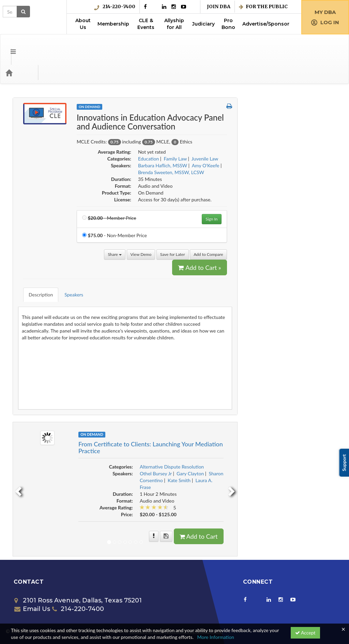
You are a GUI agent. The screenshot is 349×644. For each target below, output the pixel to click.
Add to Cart (299, 499)
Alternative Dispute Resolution (50, 94)
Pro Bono (228, 24)
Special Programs (36, 450)
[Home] (19, 45)
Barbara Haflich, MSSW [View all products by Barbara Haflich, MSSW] (263, 138)
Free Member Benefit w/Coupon (52, 297)
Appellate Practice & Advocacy (50, 108)
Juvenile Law (32, 366)
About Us (83, 24)
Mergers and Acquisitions (44, 380)
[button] (330, 79)
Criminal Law (32, 164)
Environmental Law (38, 269)
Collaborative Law (37, 136)
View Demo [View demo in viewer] (242, 227)
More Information (216, 637)
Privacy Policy (147, 594)
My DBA (325, 12)
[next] (333, 452)
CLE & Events (146, 24)
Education (28, 206)
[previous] (118, 452)
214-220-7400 (115, 7)
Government (31, 311)
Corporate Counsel (38, 150)
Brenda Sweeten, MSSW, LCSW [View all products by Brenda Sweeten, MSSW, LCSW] (272, 145)
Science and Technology (43, 422)
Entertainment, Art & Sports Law (52, 255)
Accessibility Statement (194, 594)
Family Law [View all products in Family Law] (276, 131)
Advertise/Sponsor (266, 24)
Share (216, 227)
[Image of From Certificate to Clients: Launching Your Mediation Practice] (148, 400)
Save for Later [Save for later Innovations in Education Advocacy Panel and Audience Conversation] (273, 227)
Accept (305, 633)
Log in (325, 22)
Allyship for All (174, 24)
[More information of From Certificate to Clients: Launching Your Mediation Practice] (255, 499)
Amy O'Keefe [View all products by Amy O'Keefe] (306, 138)
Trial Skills (28, 464)
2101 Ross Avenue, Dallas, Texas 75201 (78, 563)
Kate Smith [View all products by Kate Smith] (280, 443)
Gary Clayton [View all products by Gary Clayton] (291, 436)
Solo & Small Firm (36, 436)
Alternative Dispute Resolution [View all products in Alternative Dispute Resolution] (272, 429)
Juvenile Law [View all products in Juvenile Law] (306, 131)
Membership (113, 24)
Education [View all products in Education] (249, 131)
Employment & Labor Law (45, 241)
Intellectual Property (39, 339)
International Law (36, 352)
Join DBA (219, 7)
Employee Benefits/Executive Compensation (49, 223)
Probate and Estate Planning (47, 394)
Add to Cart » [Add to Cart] (300, 240)
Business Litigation (38, 122)
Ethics (24, 283)
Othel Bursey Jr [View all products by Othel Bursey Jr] (256, 436)
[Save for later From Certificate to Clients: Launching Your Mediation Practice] (267, 499)
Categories (48, 45)
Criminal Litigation (37, 178)
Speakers (170, 262)
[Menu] (8, 45)
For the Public (263, 7)
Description (136, 262)
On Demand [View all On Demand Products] (190, 79)
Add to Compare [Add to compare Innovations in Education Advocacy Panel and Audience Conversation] (309, 227)
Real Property (32, 408)
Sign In (312, 192)
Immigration (31, 325)
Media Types (84, 45)
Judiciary (203, 24)
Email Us (32, 571)
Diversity (27, 192)
